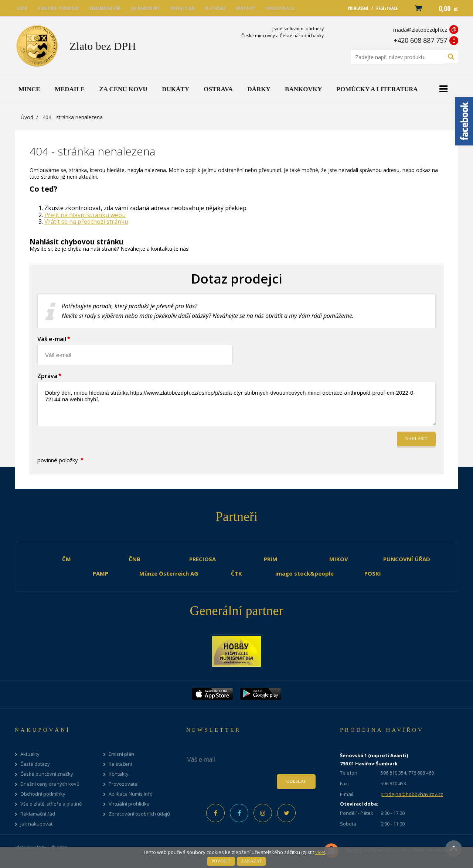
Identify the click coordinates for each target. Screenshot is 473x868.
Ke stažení (120, 764)
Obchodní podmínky (43, 794)
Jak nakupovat (36, 824)
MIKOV (339, 559)
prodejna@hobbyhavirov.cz (412, 794)
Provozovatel (124, 784)
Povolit (221, 861)
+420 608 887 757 (420, 40)
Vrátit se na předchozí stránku (86, 222)
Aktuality (30, 754)
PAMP (101, 573)
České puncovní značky (47, 774)
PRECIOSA (203, 559)
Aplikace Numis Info (131, 794)
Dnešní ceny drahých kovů (50, 784)
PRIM (271, 559)
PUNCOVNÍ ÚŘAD (407, 559)
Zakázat (251, 861)
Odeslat (296, 781)
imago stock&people (304, 573)
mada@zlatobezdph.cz (420, 30)
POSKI (373, 573)
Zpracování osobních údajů (139, 814)
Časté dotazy (35, 764)
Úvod (27, 117)
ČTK (236, 573)
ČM (67, 559)
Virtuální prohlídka (129, 804)
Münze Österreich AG (169, 573)
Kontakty (119, 774)
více (320, 852)
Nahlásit (416, 439)
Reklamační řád (38, 814)
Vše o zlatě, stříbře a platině (51, 804)
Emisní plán (121, 754)
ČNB (135, 559)
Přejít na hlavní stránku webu (85, 215)
